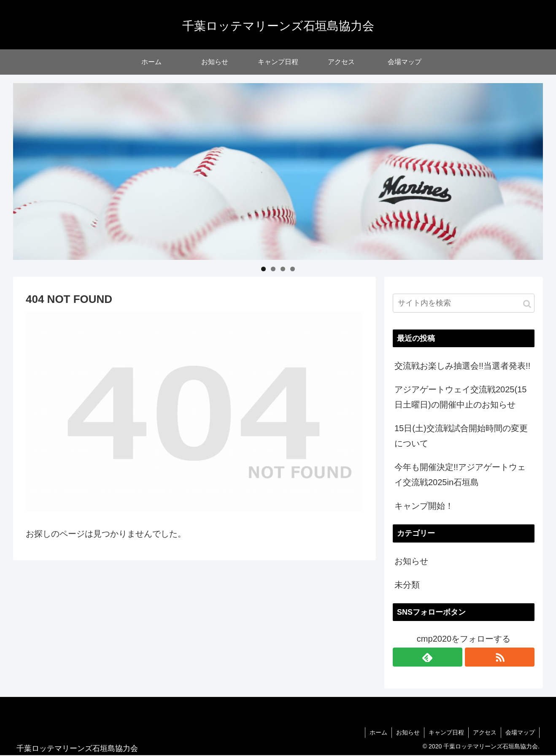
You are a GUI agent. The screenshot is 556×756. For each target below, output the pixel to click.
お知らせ (411, 561)
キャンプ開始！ (424, 506)
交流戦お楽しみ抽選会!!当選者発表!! (462, 366)
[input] (464, 303)
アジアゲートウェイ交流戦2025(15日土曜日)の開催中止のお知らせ (460, 397)
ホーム (378, 732)
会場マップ (520, 732)
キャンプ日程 (446, 732)
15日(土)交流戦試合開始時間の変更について (461, 436)
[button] (527, 304)
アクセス (485, 732)
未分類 (407, 585)
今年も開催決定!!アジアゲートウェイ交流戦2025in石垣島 (460, 475)
